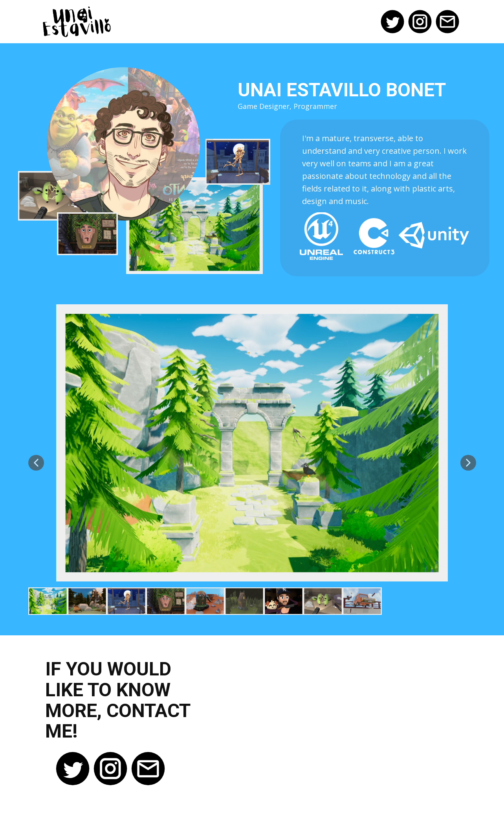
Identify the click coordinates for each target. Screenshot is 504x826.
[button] (36, 463)
